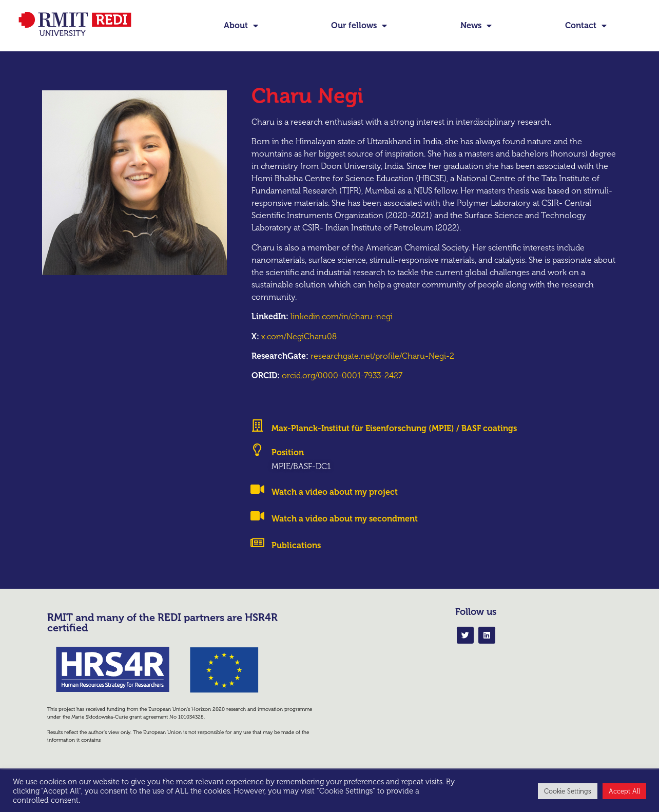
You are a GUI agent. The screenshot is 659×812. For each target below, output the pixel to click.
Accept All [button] (624, 791)
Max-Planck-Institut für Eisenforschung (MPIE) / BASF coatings (394, 446)
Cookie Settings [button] (568, 791)
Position (288, 470)
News (476, 26)
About (241, 26)
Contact (586, 26)
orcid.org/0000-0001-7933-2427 (342, 393)
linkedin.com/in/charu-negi (342, 334)
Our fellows (359, 26)
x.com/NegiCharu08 (299, 353)
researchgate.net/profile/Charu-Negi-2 (382, 373)
